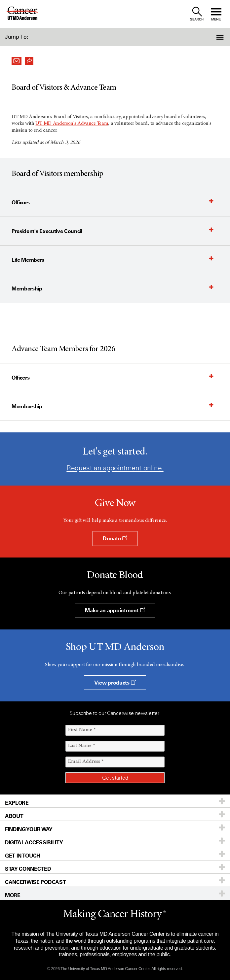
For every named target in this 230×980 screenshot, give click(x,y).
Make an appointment (115, 610)
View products (115, 683)
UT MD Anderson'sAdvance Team (72, 123)
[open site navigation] (216, 14)
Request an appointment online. (115, 468)
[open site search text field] (197, 14)
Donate (115, 538)
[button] (213, 37)
